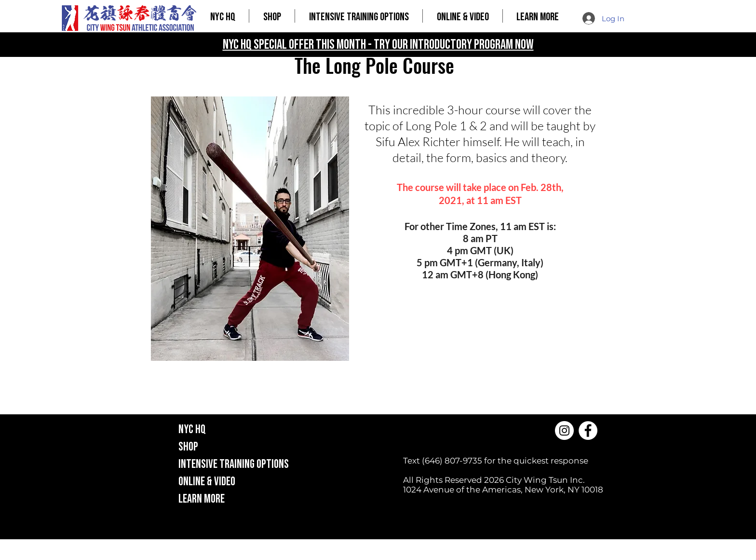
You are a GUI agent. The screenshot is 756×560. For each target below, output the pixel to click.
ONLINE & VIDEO (207, 482)
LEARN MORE (202, 499)
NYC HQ (192, 430)
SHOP (188, 447)
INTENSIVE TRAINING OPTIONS (234, 464)
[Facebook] (588, 430)
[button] (272, 16)
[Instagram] (564, 430)
